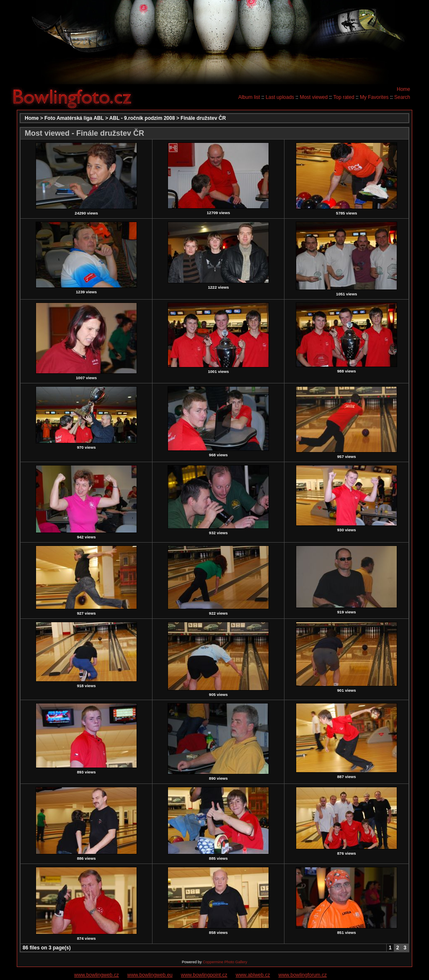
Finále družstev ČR (203, 118)
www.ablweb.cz (253, 975)
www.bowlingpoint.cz (204, 975)
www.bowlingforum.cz (303, 975)
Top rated (344, 97)
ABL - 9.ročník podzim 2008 (142, 118)
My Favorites (374, 97)
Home (403, 89)
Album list (249, 97)
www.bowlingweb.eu (150, 975)
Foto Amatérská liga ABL (74, 118)
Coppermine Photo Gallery (225, 962)
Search (402, 97)
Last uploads (280, 97)
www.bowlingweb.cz (97, 975)
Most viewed (314, 97)
